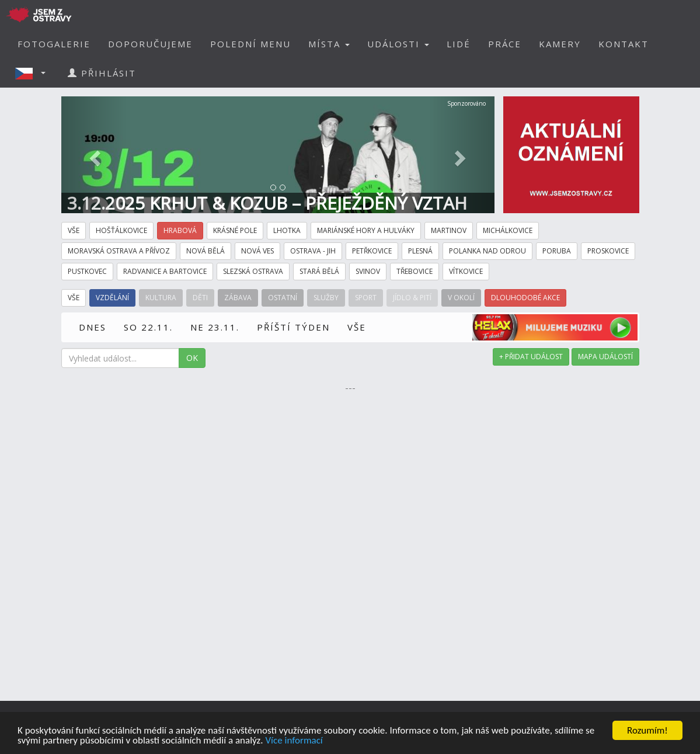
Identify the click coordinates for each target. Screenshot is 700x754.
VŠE (357, 327)
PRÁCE (505, 44)
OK (192, 358)
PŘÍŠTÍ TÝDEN (293, 327)
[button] (34, 73)
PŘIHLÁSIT (102, 73)
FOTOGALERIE (54, 44)
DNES (93, 327)
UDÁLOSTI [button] (398, 44)
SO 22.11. (148, 327)
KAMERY (560, 44)
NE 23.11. (215, 327)
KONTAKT (624, 44)
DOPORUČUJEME (150, 44)
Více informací (294, 741)
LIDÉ (459, 44)
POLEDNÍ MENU (250, 44)
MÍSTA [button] (329, 44)
